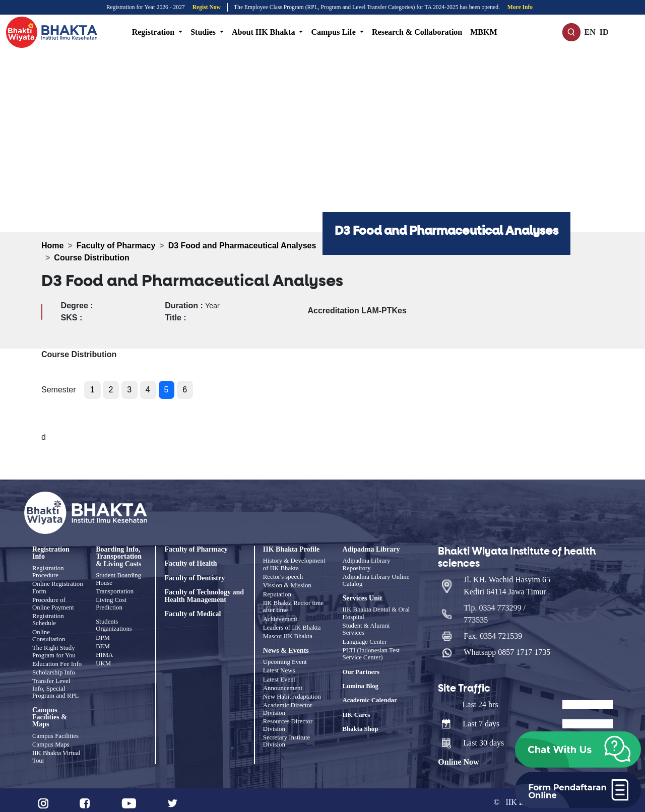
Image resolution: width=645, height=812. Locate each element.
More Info (520, 7)
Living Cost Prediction (111, 602)
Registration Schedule (48, 618)
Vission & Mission (287, 585)
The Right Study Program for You (54, 649)
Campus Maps (51, 740)
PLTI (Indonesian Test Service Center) (371, 652)
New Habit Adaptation (292, 692)
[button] (578, 750)
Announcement (283, 684)
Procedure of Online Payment (53, 602)
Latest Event (279, 675)
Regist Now (207, 7)
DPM (103, 636)
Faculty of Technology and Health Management (204, 596)
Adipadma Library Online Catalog (376, 580)
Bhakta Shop (361, 727)
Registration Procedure (48, 572)
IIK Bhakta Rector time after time (293, 604)
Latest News (279, 667)
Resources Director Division (288, 719)
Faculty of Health (190, 564)
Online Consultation (49, 634)
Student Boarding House (118, 579)
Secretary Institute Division (286, 734)
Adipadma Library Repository (367, 564)
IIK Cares (357, 713)
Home (52, 246)
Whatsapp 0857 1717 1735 (507, 648)
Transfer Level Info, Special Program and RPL (55, 685)
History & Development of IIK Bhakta (294, 564)
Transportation (115, 591)
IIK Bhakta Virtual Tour (56, 752)
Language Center (365, 640)
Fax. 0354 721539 (493, 631)
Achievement (280, 617)
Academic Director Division (288, 704)
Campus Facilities (55, 732)
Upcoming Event (285, 659)
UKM (103, 661)
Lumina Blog (361, 684)
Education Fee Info (57, 661)
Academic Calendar (370, 699)
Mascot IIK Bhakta (288, 633)
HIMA (104, 653)
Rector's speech (283, 576)
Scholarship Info (54, 669)
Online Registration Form (58, 587)
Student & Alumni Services (366, 628)
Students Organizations (114, 624)
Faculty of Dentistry (195, 578)
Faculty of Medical (192, 614)
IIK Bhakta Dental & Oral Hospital (376, 613)
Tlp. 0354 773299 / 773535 (495, 609)
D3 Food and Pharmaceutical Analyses (242, 246)
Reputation (277, 593)
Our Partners (361, 670)
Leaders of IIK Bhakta (292, 625)
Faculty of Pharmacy (116, 246)
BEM (103, 644)
